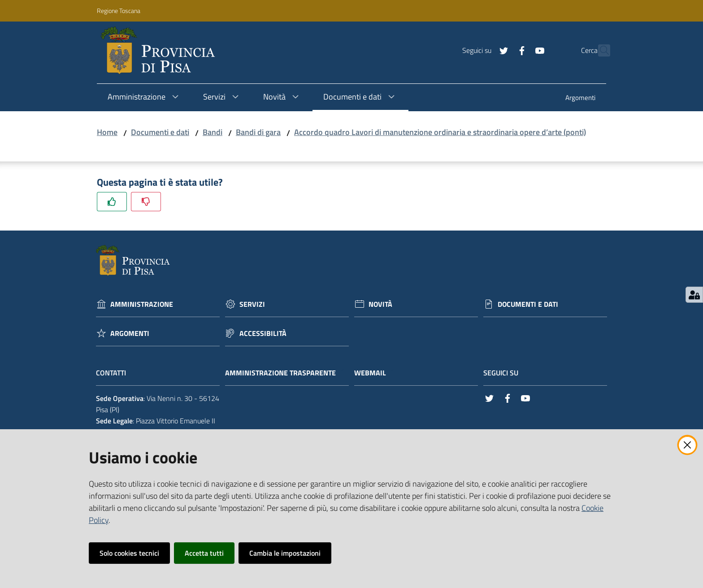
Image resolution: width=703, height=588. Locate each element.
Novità (380, 304)
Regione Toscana (119, 11)
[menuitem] (580, 98)
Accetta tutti (204, 553)
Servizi (252, 304)
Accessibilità (263, 333)
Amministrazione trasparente (285, 373)
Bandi (213, 132)
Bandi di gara (258, 132)
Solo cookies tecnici (129, 553)
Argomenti (130, 333)
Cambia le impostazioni (285, 553)
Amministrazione (142, 304)
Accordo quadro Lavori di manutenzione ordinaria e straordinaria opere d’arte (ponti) (440, 132)
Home (107, 132)
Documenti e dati (160, 132)
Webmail (375, 373)
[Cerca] (599, 51)
